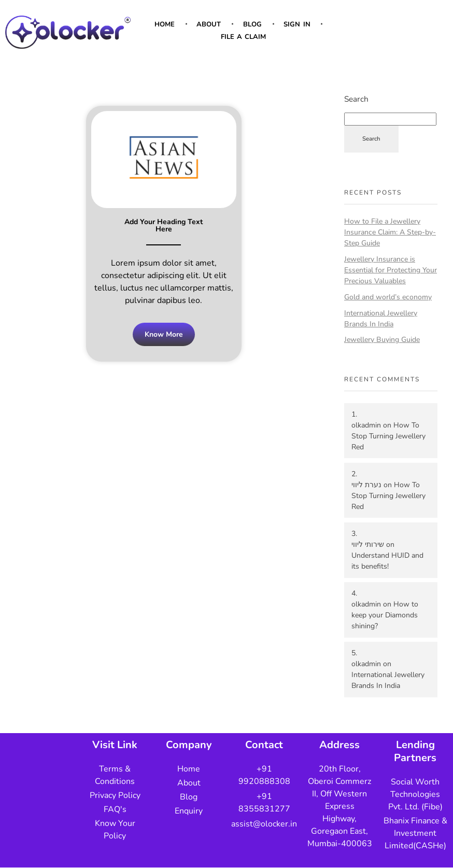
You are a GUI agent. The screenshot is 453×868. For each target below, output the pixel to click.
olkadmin (366, 425)
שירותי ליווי (368, 545)
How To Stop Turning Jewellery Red (388, 436)
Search (356, 99)
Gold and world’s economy (388, 297)
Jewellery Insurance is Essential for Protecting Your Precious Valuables (391, 270)
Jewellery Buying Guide (382, 340)
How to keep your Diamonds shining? (385, 615)
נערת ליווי (366, 485)
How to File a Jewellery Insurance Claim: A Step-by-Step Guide (390, 232)
